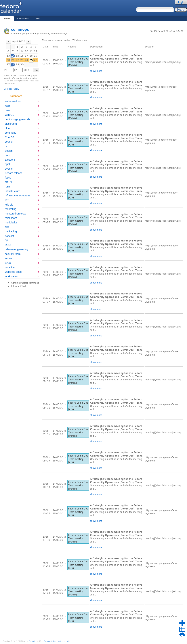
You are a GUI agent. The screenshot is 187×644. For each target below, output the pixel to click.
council (9, 142)
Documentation (50, 641)
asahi (8, 106)
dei (7, 146)
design (9, 151)
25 (31, 60)
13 (8, 56)
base (8, 110)
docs (8, 155)
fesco (8, 178)
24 (26, 60)
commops (20, 29)
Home (7, 19)
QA (7, 240)
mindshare (11, 218)
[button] (9, 42)
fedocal (32, 641)
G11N (8, 182)
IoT (7, 200)
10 (27, 51)
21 (13, 60)
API (38, 19)
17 (27, 56)
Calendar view (11, 89)
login (181, 2)
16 (22, 56)
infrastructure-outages (18, 195)
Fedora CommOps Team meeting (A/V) (78, 88)
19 (36, 56)
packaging (11, 231)
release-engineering (16, 249)
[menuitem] (22, 101)
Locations (23, 19)
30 (22, 64)
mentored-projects (15, 214)
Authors (61, 641)
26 (36, 60)
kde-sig (9, 205)
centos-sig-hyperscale (18, 119)
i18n (7, 187)
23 (22, 60)
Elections (10, 160)
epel (7, 164)
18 (31, 56)
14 (13, 56)
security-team (13, 254)
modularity (11, 223)
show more (96, 71)
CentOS (10, 115)
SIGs (8, 263)
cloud (8, 128)
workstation (12, 276)
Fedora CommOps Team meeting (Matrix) (78, 62)
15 (17, 56)
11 (31, 51)
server (9, 258)
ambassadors (13, 101)
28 (13, 64)
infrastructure (13, 191)
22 (17, 60)
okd (7, 227)
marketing (11, 209)
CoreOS (10, 137)
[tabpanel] (22, 189)
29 (17, 64)
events (9, 169)
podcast (9, 236)
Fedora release (14, 173)
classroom (11, 124)
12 (36, 51)
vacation (10, 267)
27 (8, 64)
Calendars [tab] (14, 96)
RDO (8, 245)
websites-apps (13, 272)
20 (8, 60)
